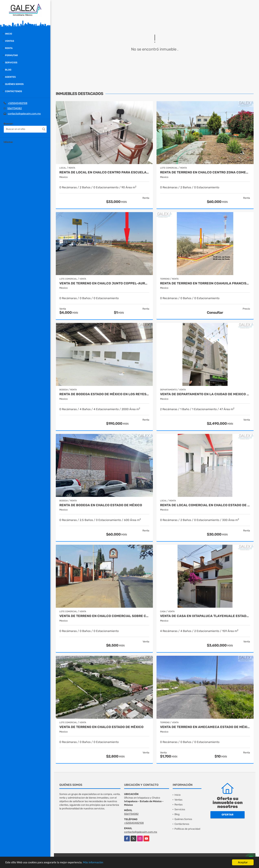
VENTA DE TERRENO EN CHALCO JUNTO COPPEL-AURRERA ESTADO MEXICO (104, 283)
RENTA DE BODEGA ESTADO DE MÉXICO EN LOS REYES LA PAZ (104, 394)
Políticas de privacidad (187, 829)
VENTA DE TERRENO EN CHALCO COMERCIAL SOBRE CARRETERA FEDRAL (104, 616)
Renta (9, 48)
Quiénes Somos (14, 84)
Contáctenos (13, 91)
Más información (96, 863)
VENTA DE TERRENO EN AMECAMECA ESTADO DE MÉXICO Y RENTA (205, 727)
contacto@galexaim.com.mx (24, 114)
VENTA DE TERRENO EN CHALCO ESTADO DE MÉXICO (101, 727)
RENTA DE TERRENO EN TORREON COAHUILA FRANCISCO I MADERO (205, 283)
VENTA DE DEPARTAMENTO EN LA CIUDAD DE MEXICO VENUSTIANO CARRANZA (205, 394)
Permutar (11, 55)
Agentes (10, 77)
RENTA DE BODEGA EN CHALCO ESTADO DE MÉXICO (101, 505)
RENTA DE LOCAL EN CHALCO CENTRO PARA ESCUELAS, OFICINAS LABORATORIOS (104, 172)
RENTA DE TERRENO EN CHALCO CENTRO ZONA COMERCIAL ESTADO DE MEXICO (205, 172)
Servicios (11, 63)
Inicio (9, 34)
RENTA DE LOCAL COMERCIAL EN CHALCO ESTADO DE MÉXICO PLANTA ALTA (205, 505)
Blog (8, 70)
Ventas (10, 41)
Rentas (179, 805)
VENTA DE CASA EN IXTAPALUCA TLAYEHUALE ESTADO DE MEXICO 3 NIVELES (205, 616)
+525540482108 (18, 103)
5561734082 (15, 108)
